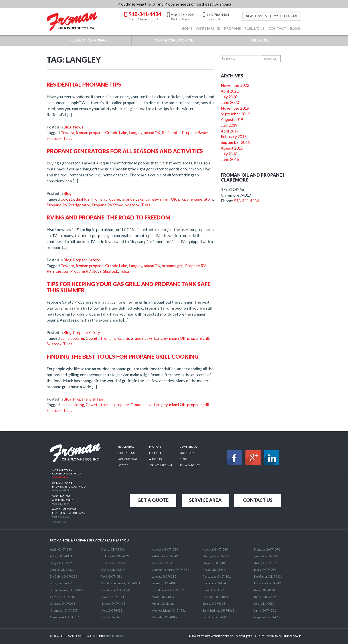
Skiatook (54, 138)
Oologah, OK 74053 (216, 556)
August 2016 (232, 148)
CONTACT (277, 28)
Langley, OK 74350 (164, 577)
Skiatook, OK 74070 (267, 549)
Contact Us (126, 453)
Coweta (67, 132)
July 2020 (229, 97)
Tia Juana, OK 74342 (267, 583)
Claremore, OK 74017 (64, 617)
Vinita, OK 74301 (265, 610)
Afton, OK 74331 (61, 556)
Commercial (189, 447)
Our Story (187, 453)
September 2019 (235, 114)
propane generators (196, 199)
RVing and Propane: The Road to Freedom (109, 217)
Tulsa (68, 138)
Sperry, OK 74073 (265, 556)
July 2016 (229, 154)
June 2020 (230, 102)
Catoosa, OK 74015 (63, 597)
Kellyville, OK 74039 (165, 549)
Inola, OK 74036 (112, 610)
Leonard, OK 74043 (164, 583)
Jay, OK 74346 (110, 617)
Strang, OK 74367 (265, 563)
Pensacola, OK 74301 (217, 577)
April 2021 (230, 91)
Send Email (60, 522)
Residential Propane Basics (185, 132)
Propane (232, 28)
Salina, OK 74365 (214, 604)
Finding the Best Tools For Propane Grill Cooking (123, 356)
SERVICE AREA (205, 500)
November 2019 (235, 108)
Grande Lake (116, 132)
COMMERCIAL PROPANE (174, 40)
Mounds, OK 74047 (164, 617)
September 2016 (235, 142)
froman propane (90, 132)
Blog (67, 127)
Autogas (155, 459)
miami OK (152, 132)
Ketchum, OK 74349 (165, 556)
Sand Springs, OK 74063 (218, 610)
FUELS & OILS (259, 40)
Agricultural (128, 459)
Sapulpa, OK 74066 (215, 617)
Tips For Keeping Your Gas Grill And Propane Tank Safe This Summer (129, 287)
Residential (126, 447)
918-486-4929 (184, 17)
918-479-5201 (61, 517)
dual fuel (83, 199)
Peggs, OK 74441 (214, 570)
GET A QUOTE (153, 500)
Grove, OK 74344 (112, 597)
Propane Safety (86, 260)
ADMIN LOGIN (114, 636)
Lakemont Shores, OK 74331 (170, 570)
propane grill (173, 266)
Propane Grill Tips (88, 399)
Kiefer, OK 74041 (163, 563)
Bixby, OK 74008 (61, 583)
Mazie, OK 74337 (163, 597)
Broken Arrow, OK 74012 (67, 590)
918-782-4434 (218, 17)
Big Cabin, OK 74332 (64, 577)
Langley (135, 132)
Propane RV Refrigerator (68, 205)
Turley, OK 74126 (265, 597)
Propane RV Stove (107, 205)
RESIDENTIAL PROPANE (89, 40)
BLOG (295, 28)
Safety (123, 465)
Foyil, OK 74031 (111, 577)
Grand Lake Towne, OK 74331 (121, 583)
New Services (256, 16)
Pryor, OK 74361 (214, 590)
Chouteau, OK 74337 (64, 610)
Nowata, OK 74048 (215, 549)
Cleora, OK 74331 (113, 549)
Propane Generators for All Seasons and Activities (125, 151)
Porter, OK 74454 (214, 583)
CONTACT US (258, 500)
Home (187, 28)
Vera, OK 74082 (264, 604)
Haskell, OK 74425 (113, 604)
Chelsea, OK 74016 (63, 604)
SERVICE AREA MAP (161, 465)
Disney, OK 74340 (113, 570)
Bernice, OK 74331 (62, 570)
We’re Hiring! (208, 28)
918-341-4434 (145, 16)
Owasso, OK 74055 (216, 563)
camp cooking (72, 338)
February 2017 (234, 136)
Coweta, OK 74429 (113, 563)
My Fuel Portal (286, 16)
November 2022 (235, 85)
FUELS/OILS (254, 28)
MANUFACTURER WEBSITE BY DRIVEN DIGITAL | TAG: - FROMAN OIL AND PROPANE (245, 636)
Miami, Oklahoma (163, 604)
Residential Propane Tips (84, 84)
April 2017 (230, 131)
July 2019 (229, 125)
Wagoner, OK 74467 (267, 617)
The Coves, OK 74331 (268, 577)
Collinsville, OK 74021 (115, 556)
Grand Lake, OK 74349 (116, 590)
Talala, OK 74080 (265, 570)
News (78, 127)
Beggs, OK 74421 (61, 563)
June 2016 (230, 159)
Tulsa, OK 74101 (264, 590)
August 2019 (232, 119)
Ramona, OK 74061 (216, 597)
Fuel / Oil (155, 453)
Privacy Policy (190, 465)
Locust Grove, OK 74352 (168, 590)
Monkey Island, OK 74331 (169, 610)
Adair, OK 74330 (61, 549)
